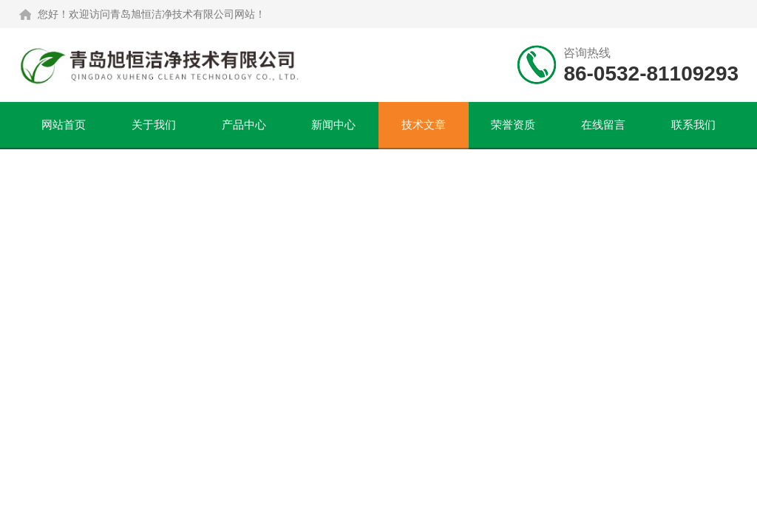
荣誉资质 (513, 125)
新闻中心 (333, 125)
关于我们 (154, 125)
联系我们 (693, 125)
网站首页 (64, 125)
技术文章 (424, 125)
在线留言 (603, 125)
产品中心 (244, 125)
